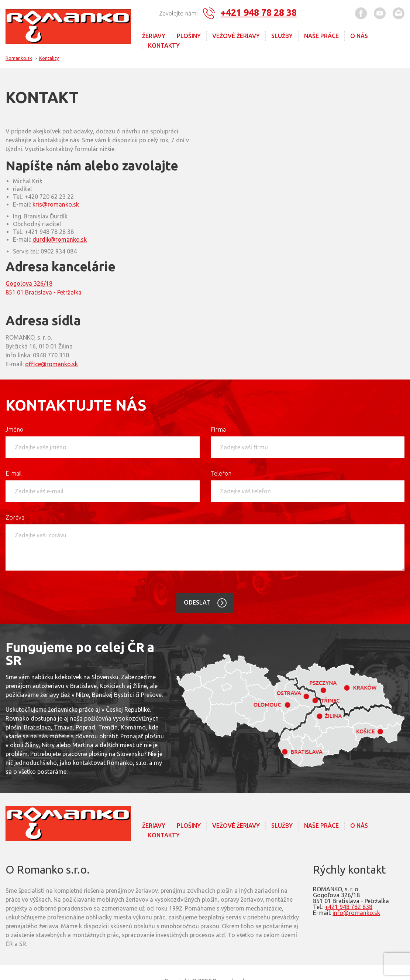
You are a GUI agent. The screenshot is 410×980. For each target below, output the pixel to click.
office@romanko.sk (51, 364)
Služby (282, 36)
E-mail (14, 473)
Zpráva (15, 517)
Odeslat (198, 602)
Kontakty (164, 45)
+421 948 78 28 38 (259, 13)
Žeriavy (154, 36)
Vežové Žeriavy (236, 36)
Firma (218, 429)
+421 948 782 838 (349, 906)
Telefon (221, 473)
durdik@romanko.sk (60, 239)
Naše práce (321, 36)
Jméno (14, 429)
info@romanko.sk (356, 912)
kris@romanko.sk (56, 204)
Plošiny (189, 36)
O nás (359, 36)
